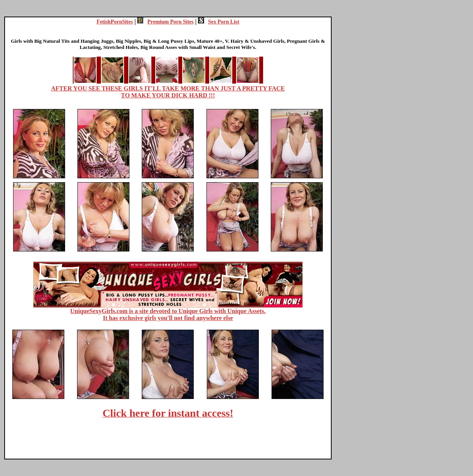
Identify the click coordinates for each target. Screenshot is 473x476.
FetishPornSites (115, 22)
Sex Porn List (219, 22)
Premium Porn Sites (165, 22)
